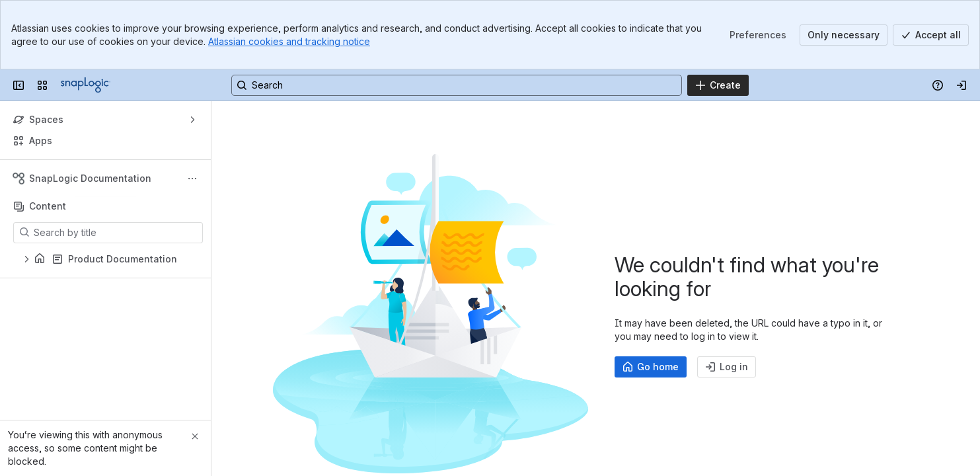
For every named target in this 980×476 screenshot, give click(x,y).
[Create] (718, 85)
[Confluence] (86, 85)
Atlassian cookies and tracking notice (289, 41)
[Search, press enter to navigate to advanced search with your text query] (457, 85)
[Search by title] (116, 233)
